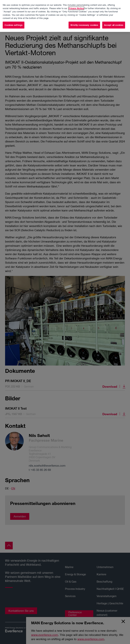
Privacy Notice (76, 8)
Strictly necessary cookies (84, 25)
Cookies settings (14, 25)
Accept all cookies (114, 25)
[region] (65, 16)
